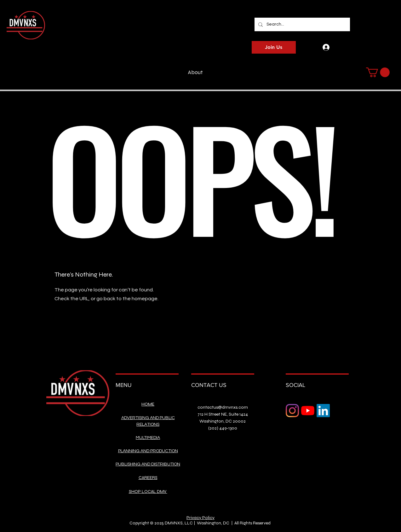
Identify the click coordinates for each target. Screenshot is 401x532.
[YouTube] (308, 411)
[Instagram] (292, 411)
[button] (378, 72)
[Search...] (302, 24)
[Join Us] (274, 47)
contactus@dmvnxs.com (223, 407)
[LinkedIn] (323, 411)
